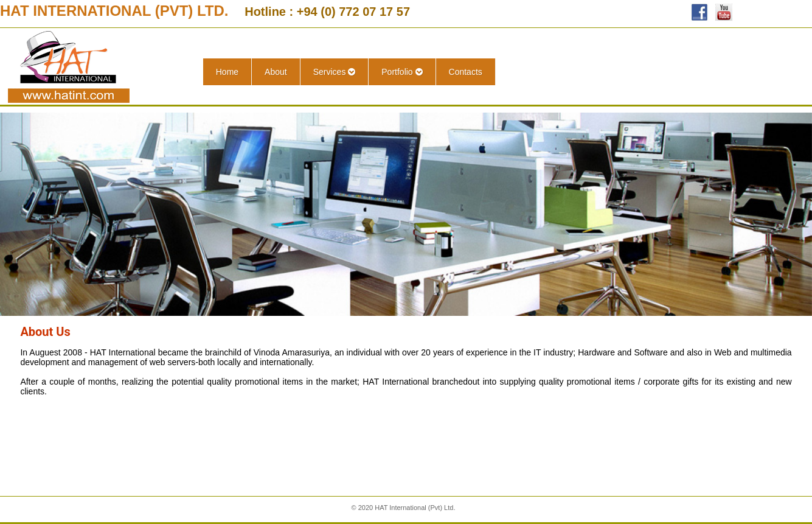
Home (227, 72)
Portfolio (402, 72)
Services (335, 72)
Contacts (466, 72)
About (276, 72)
